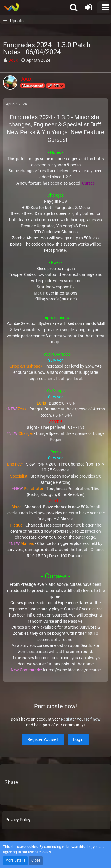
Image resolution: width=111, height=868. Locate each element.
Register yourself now (81, 719)
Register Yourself (43, 739)
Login (78, 739)
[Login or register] (89, 7)
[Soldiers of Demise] (11, 7)
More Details (15, 860)
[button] (103, 7)
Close (36, 860)
